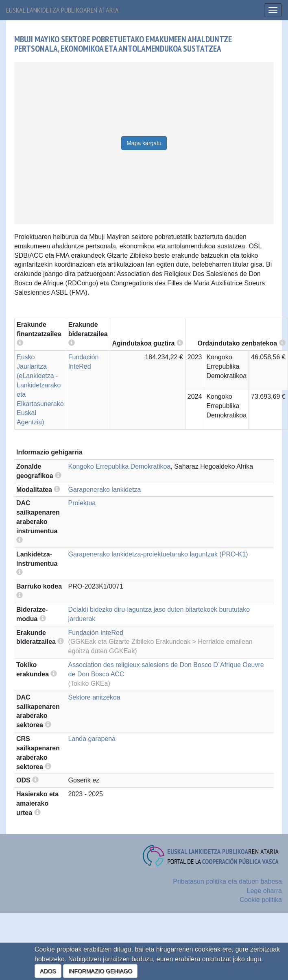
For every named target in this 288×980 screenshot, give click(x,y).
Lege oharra (264, 891)
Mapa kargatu (144, 143)
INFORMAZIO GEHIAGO (100, 971)
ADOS (48, 971)
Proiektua (82, 503)
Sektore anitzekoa (94, 697)
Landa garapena (92, 739)
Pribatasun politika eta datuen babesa (227, 881)
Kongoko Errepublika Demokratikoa (120, 466)
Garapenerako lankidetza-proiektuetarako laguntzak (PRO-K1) (158, 554)
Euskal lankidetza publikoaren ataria (62, 10)
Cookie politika (261, 900)
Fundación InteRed (96, 633)
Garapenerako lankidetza (105, 490)
